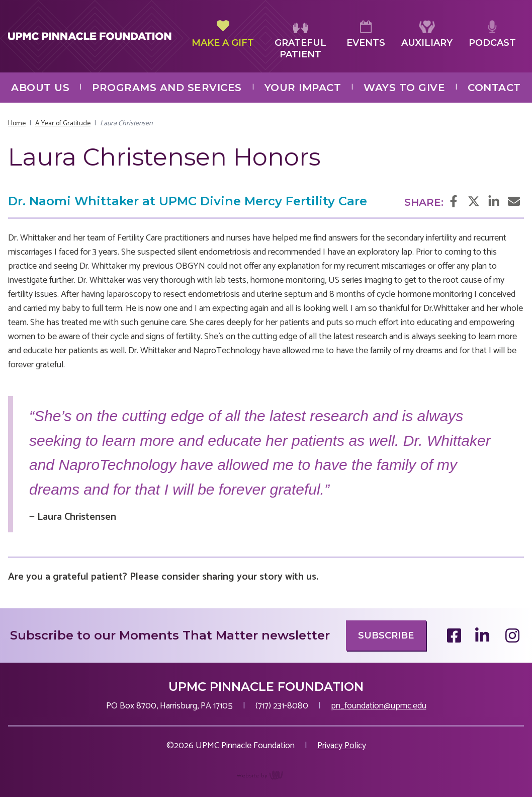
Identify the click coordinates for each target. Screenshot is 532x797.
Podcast (492, 34)
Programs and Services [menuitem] (167, 88)
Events (366, 34)
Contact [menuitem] (494, 88)
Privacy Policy (342, 746)
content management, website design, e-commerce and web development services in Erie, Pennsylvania (266, 780)
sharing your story (242, 577)
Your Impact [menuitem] (303, 88)
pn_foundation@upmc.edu (379, 706)
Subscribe (386, 635)
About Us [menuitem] (40, 88)
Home (17, 124)
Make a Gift (223, 34)
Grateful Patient (300, 40)
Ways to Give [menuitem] (404, 88)
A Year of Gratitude (63, 124)
